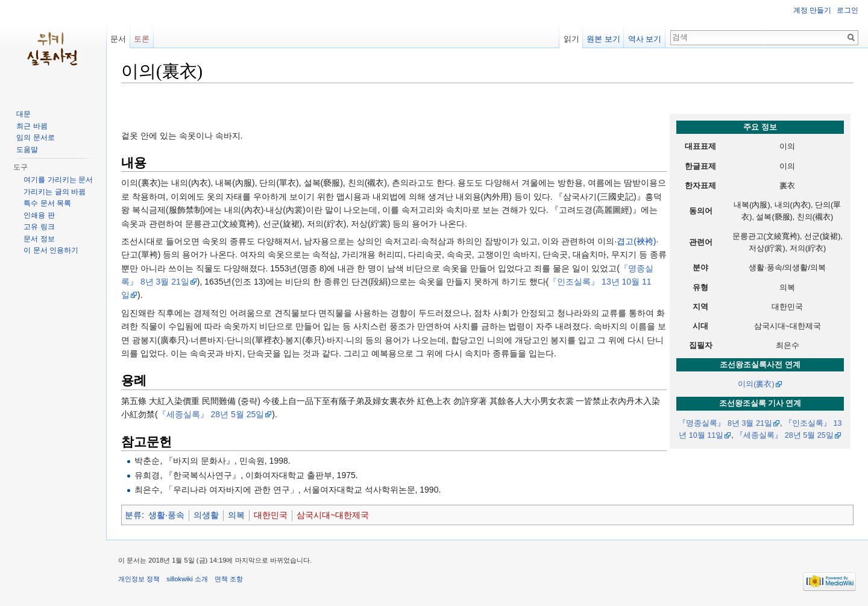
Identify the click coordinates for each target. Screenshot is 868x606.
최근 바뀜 (32, 126)
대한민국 (271, 515)
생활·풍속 (166, 515)
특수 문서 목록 (47, 203)
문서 (118, 39)
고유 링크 (39, 227)
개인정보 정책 (139, 579)
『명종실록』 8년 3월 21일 (725, 423)
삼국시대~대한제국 (333, 515)
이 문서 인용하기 (51, 250)
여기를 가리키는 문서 (58, 180)
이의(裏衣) (756, 384)
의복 (236, 515)
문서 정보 (39, 239)
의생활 (206, 515)
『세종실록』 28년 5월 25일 (785, 435)
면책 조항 (229, 579)
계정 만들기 (812, 10)
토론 (142, 39)
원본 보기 (603, 39)
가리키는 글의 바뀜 (55, 192)
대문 (24, 114)
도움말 (27, 150)
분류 (133, 515)
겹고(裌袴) (636, 241)
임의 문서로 (35, 137)
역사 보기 (645, 39)
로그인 (848, 10)
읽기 (571, 39)
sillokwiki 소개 (187, 579)
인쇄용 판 (39, 215)
